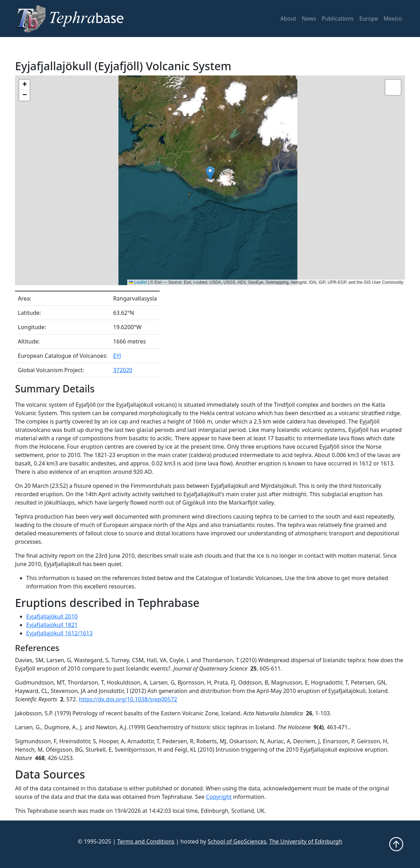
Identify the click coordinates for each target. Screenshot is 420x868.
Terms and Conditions (146, 841)
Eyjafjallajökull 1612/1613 (59, 633)
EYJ (117, 356)
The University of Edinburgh (306, 841)
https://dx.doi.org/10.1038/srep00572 (128, 699)
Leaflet (138, 282)
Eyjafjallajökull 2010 (52, 616)
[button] (210, 173)
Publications (338, 19)
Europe (369, 19)
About (288, 19)
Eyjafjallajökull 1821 (52, 625)
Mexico (393, 19)
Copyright (219, 797)
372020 (123, 370)
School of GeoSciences (237, 841)
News (309, 19)
